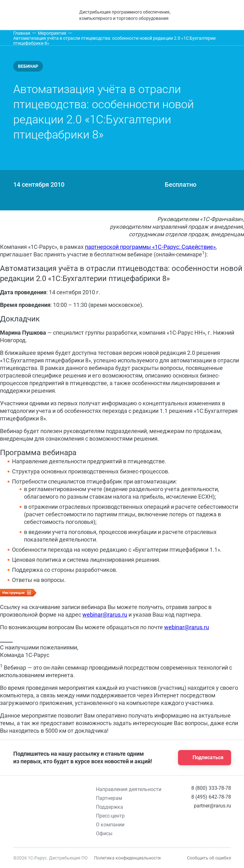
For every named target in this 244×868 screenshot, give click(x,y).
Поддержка (110, 807)
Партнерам (109, 798)
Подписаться (203, 758)
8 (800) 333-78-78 (211, 788)
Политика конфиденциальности (127, 858)
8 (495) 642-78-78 (211, 797)
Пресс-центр (110, 816)
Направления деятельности (129, 789)
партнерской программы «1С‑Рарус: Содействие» (150, 247)
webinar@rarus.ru (105, 615)
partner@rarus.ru (212, 806)
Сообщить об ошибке (209, 858)
